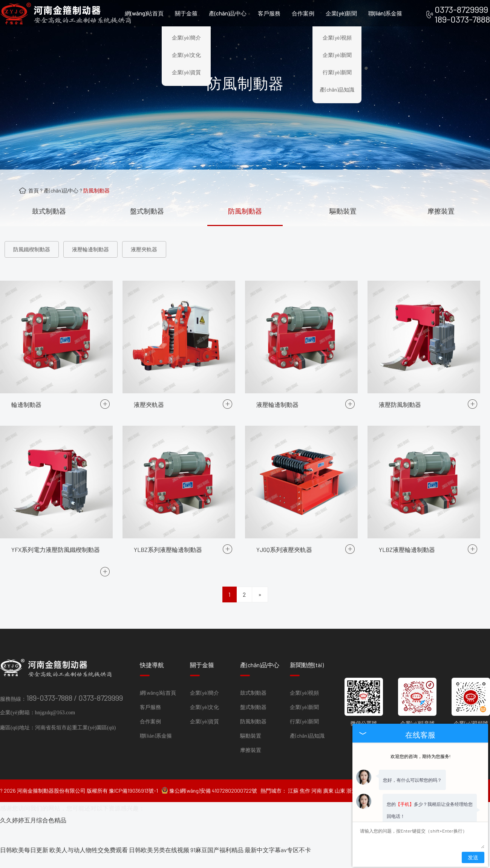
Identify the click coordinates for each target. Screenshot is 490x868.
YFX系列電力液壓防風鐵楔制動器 (56, 639)
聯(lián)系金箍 (385, 13)
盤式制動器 (147, 211)
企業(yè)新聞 (341, 13)
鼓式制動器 (49, 211)
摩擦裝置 (441, 211)
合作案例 (303, 13)
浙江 (352, 804)
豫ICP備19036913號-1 (133, 804)
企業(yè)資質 (186, 72)
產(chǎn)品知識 (337, 89)
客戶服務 (269, 13)
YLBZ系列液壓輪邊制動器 (168, 629)
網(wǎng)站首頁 (144, 13)
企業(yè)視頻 (337, 37)
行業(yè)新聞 (337, 72)
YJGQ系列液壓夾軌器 (284, 629)
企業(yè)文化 (186, 55)
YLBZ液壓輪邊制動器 (407, 629)
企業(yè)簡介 (186, 37)
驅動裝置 (343, 211)
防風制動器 (96, 190)
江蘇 (293, 804)
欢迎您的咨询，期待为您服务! (420, 744)
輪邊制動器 (26, 484)
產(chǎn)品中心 (228, 13)
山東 (340, 804)
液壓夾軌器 (144, 249)
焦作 (305, 804)
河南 (317, 804)
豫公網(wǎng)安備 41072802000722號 (209, 804)
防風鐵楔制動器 (32, 249)
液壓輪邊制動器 (90, 249)
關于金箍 (186, 13)
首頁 (34, 190)
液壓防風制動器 (400, 484)
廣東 (328, 804)
